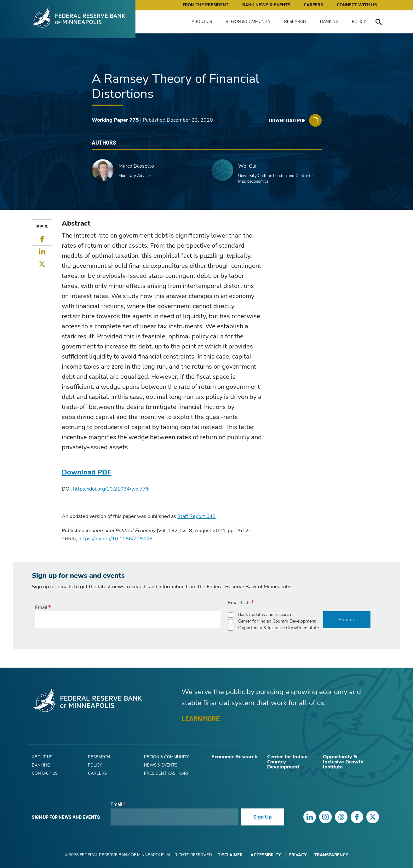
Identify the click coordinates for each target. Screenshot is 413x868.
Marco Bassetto (136, 166)
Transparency (331, 855)
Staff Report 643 (197, 516)
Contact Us (45, 773)
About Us (202, 22)
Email (41, 607)
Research (295, 22)
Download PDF (87, 472)
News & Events (161, 765)
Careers (313, 5)
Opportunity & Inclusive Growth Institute (278, 628)
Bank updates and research (265, 615)
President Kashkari (166, 773)
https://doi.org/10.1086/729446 (115, 539)
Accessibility (266, 855)
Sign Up (263, 817)
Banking (329, 22)
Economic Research (235, 757)
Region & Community (248, 22)
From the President (206, 5)
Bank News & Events (266, 5)
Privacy (298, 855)
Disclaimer (230, 855)
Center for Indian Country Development (277, 621)
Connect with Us (357, 5)
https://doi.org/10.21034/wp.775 (111, 489)
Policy (359, 22)
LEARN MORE (201, 718)
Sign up (347, 620)
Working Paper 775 (115, 120)
